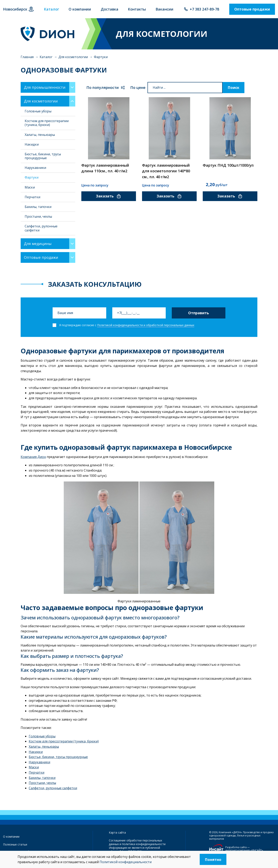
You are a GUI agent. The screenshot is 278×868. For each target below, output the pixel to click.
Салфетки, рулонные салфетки (41, 228)
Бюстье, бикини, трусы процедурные (43, 156)
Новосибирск (15, 9)
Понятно (213, 859)
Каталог (46, 57)
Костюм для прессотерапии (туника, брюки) (47, 123)
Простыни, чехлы (38, 216)
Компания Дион (33, 457)
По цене (138, 87)
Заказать (109, 196)
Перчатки (32, 197)
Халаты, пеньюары (40, 135)
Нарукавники (35, 168)
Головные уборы (38, 111)
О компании (11, 837)
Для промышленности (45, 87)
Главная (27, 57)
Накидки (32, 144)
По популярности (106, 88)
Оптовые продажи (252, 9)
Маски (30, 187)
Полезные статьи (15, 844)
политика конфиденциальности (144, 844)
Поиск (233, 87)
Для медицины (38, 244)
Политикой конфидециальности (126, 862)
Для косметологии (73, 57)
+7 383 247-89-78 (204, 9)
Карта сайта (117, 832)
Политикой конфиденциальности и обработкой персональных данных (146, 325)
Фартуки (32, 177)
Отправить (199, 313)
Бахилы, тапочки (38, 207)
